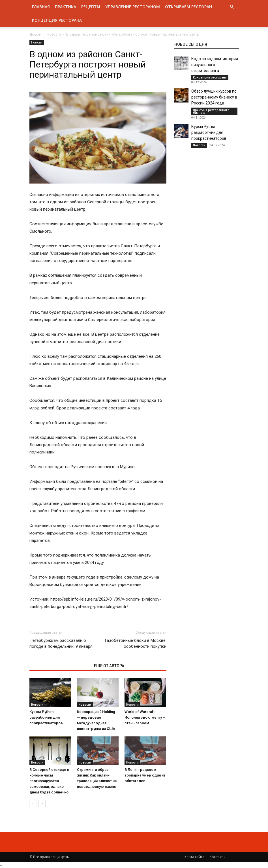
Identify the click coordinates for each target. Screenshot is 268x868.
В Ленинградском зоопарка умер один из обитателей (145, 775)
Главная (41, 7)
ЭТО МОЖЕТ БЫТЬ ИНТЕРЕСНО (59, 666)
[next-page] (42, 803)
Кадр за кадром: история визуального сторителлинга (215, 65)
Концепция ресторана (57, 20)
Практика (66, 7)
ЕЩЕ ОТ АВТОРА (109, 666)
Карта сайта (194, 857)
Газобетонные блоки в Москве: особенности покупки (136, 643)
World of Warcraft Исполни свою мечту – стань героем (145, 717)
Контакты (217, 857)
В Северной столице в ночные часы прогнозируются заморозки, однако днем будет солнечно (49, 781)
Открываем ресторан (188, 7)
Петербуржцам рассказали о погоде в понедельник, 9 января (61, 643)
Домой (35, 34)
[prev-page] (33, 803)
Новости (54, 34)
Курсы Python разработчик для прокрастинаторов (46, 717)
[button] (232, 7)
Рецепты (91, 7)
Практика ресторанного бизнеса (211, 111)
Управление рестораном (133, 7)
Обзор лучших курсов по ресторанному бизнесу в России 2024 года (214, 97)
